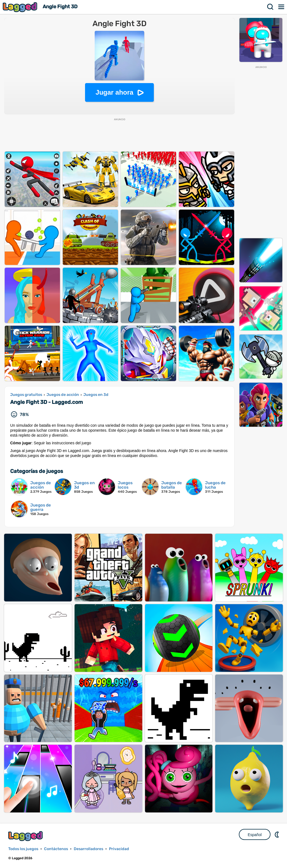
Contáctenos (56, 849)
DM (277, 834)
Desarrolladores (88, 849)
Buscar (270, 7)
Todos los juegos (23, 849)
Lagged (21, 7)
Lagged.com (26, 836)
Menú (281, 7)
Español (255, 835)
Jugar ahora (114, 92)
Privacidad (119, 849)
